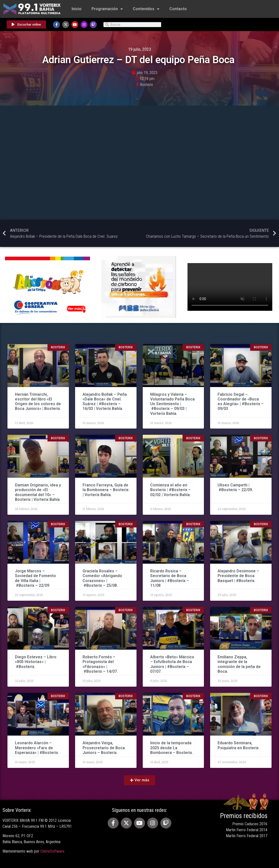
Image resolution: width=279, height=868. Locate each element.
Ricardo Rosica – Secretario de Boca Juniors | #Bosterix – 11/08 (170, 578)
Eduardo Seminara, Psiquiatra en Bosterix (238, 745)
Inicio (77, 9)
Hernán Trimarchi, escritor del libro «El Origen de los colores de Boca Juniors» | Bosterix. (38, 402)
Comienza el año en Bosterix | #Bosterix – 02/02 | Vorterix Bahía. (170, 490)
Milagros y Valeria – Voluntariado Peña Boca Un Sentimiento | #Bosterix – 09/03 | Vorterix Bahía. (172, 404)
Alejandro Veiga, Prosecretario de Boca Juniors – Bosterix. (104, 748)
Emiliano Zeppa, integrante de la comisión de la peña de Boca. (239, 664)
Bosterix (146, 85)
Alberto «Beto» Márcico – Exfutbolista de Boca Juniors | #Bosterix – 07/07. (172, 664)
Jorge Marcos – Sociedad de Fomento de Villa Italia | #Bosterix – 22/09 (35, 578)
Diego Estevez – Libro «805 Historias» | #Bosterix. (36, 662)
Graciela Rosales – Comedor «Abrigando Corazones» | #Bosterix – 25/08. (102, 578)
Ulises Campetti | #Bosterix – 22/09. (235, 487)
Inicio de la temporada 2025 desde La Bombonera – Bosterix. (172, 748)
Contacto (178, 9)
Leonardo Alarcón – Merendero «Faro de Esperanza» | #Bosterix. (37, 748)
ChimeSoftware (52, 851)
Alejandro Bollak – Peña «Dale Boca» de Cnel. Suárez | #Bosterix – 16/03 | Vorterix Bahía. (105, 402)
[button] (140, 780)
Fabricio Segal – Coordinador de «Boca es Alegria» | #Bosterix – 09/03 (241, 402)
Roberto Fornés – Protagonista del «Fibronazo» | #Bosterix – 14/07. (100, 664)
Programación (107, 9)
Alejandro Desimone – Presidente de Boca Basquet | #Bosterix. (238, 576)
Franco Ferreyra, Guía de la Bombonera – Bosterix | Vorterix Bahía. (106, 490)
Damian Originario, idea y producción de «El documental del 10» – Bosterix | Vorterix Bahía (38, 492)
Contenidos (146, 9)
